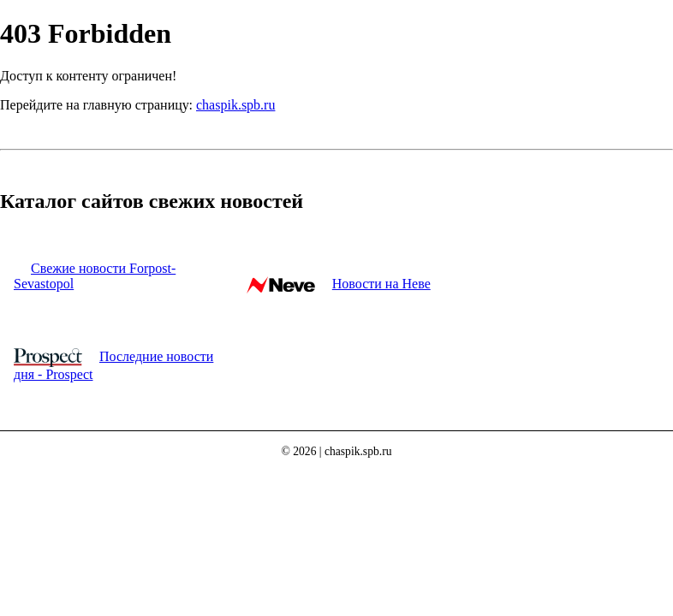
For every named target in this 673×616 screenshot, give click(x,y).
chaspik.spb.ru (235, 105)
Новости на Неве (381, 284)
